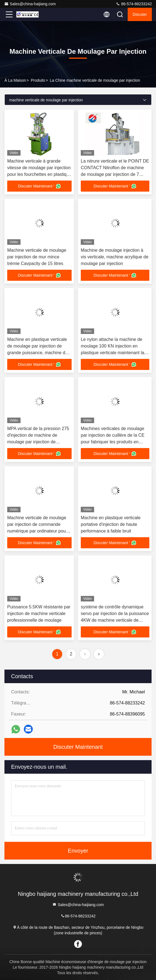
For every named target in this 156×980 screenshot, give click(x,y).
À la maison (15, 80)
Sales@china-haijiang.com (30, 4)
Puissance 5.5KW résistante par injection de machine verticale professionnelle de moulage (39, 614)
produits (38, 80)
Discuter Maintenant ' (39, 186)
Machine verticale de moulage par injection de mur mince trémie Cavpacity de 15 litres (37, 257)
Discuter (140, 14)
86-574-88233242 (134, 4)
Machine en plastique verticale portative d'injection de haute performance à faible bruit (111, 524)
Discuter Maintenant (78, 747)
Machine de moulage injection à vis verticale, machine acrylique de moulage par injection (115, 257)
